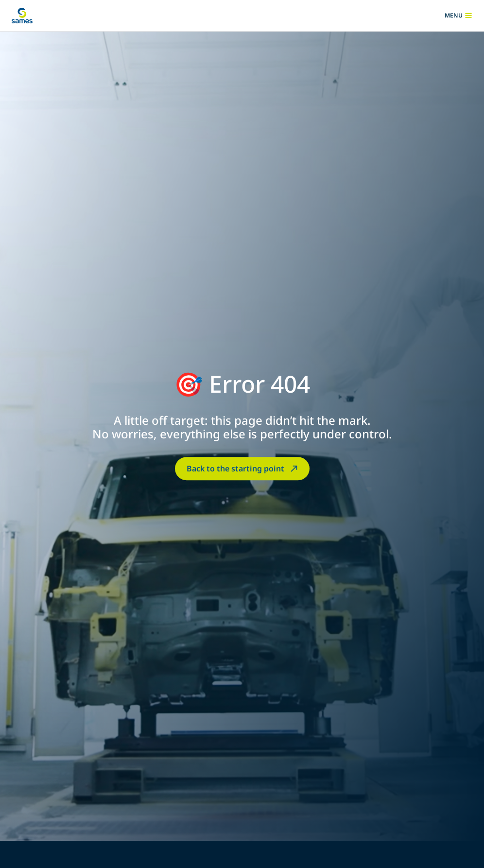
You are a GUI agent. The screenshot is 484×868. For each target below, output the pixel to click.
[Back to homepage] (22, 16)
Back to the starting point (243, 469)
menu (458, 16)
